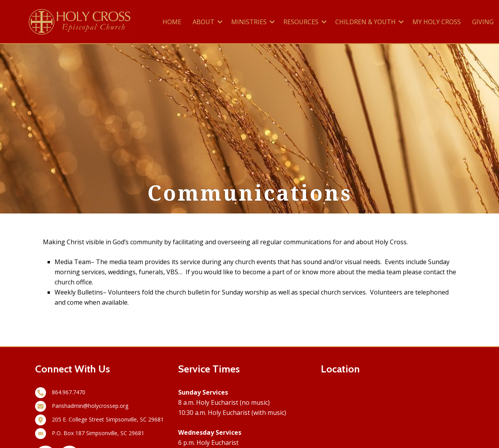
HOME (172, 22)
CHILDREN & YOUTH (365, 22)
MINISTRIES (249, 22)
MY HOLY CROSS (437, 22)
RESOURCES (301, 22)
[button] (220, 22)
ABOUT (203, 22)
